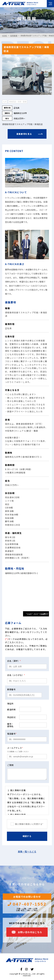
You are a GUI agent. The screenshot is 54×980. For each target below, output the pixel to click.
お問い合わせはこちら (30, 932)
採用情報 (14, 36)
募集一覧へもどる (27, 851)
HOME (5, 36)
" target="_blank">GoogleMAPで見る (37, 615)
